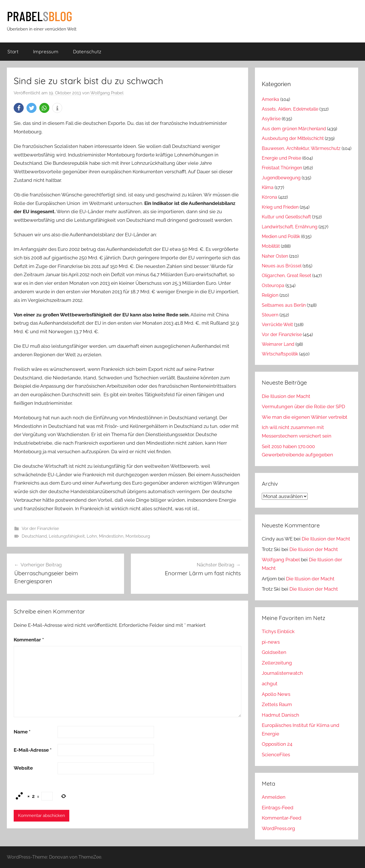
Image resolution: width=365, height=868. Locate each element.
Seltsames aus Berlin (284, 305)
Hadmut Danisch (280, 715)
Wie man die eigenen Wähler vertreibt (305, 417)
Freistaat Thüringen (282, 168)
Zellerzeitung (277, 663)
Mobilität (271, 246)
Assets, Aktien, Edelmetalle (290, 109)
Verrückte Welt (277, 325)
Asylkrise (271, 119)
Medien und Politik (281, 236)
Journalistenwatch (282, 673)
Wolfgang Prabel (107, 93)
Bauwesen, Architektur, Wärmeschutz (301, 148)
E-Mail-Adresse (33, 750)
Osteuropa (273, 285)
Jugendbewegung (281, 178)
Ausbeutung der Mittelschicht (293, 138)
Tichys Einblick (278, 631)
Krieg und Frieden (280, 207)
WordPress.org (278, 828)
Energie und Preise (281, 158)
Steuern (270, 315)
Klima (268, 187)
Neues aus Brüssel (282, 266)
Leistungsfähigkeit (67, 536)
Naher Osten (275, 256)
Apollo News (276, 694)
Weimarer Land (278, 344)
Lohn (92, 536)
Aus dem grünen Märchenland (294, 129)
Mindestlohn (111, 536)
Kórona (269, 197)
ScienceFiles (276, 755)
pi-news (271, 642)
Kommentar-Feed (282, 818)
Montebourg (138, 536)
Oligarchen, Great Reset (286, 276)
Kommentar (29, 640)
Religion (270, 295)
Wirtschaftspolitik (280, 354)
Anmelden (274, 797)
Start (13, 51)
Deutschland (34, 536)
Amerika (270, 99)
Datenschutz (87, 51)
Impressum (46, 51)
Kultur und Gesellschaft (286, 217)
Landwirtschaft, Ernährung (290, 227)
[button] (19, 108)
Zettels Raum (277, 704)
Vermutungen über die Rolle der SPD (303, 406)
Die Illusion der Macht (286, 396)
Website (23, 768)
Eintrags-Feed (278, 808)
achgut (270, 684)
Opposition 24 (277, 744)
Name (22, 732)
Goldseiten (274, 652)
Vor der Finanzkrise (40, 528)
